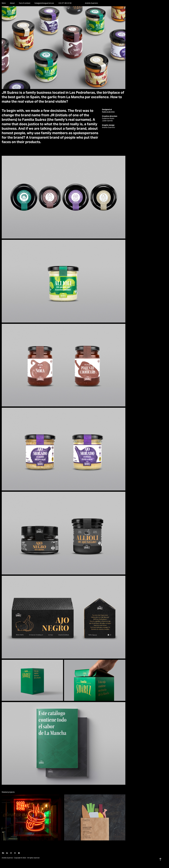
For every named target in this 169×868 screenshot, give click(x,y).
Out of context (25, 3)
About (12, 3)
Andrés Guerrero (91, 3)
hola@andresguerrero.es (44, 3)
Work (4, 3)
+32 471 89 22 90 (65, 3)
